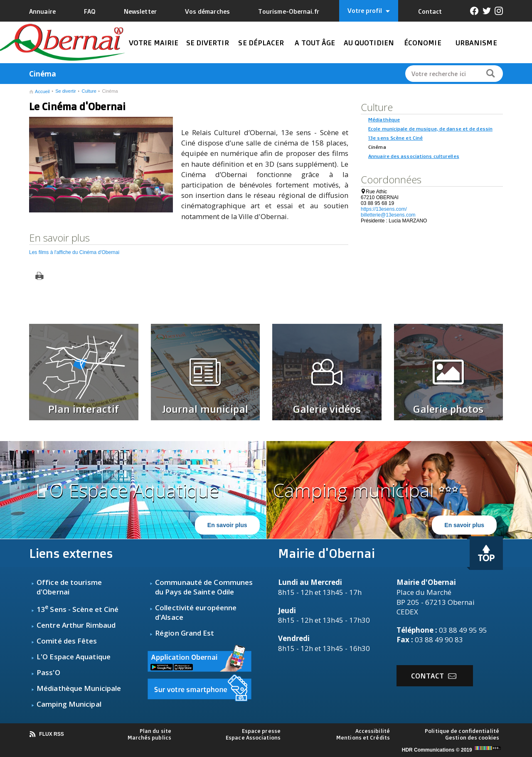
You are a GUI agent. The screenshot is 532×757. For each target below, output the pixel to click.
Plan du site (155, 731)
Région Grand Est (185, 633)
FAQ (90, 11)
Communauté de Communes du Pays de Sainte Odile (204, 587)
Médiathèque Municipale (79, 688)
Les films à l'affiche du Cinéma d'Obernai (74, 252)
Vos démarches (207, 11)
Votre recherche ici (439, 74)
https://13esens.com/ (384, 209)
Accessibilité (373, 731)
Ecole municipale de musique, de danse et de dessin (430, 129)
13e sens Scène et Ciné (395, 138)
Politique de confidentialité (462, 731)
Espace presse (261, 731)
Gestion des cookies (472, 737)
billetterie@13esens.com (388, 215)
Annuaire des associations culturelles (414, 156)
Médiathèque (384, 120)
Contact (430, 11)
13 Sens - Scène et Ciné (78, 609)
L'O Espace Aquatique (74, 657)
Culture (89, 91)
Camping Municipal (69, 704)
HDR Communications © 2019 (452, 750)
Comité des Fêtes (67, 641)
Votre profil (369, 11)
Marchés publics (150, 737)
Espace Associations (253, 737)
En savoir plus (227, 525)
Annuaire (42, 11)
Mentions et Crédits (363, 737)
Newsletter (140, 11)
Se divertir (66, 91)
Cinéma (110, 91)
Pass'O (48, 672)
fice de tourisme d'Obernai (69, 587)
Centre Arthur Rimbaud (76, 625)
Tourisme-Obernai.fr (289, 11)
